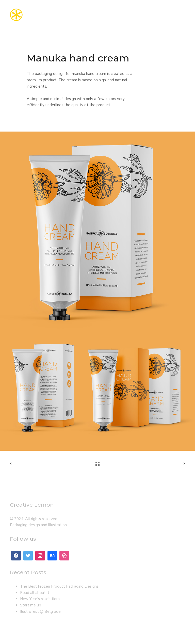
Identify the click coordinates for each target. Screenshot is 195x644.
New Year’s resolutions (40, 599)
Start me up (31, 605)
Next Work (183, 463)
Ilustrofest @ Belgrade (40, 611)
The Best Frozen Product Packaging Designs (59, 586)
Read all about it (35, 593)
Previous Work (12, 463)
